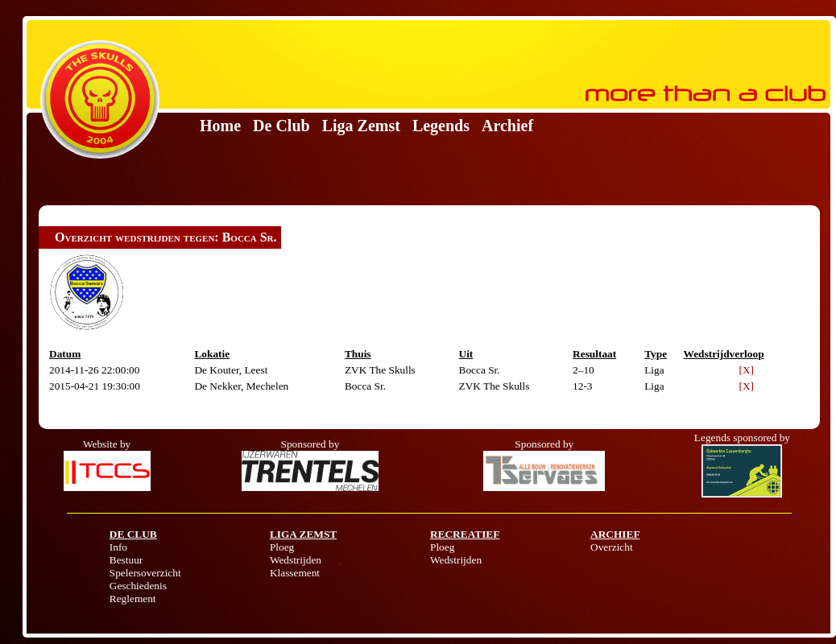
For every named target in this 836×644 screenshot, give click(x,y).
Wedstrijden (296, 560)
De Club (281, 126)
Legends (441, 126)
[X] (747, 370)
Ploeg (282, 547)
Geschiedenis (138, 586)
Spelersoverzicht (145, 573)
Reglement (133, 599)
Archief (507, 126)
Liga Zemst (361, 126)
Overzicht (612, 547)
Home (220, 126)
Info (118, 547)
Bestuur (126, 560)
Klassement (295, 573)
